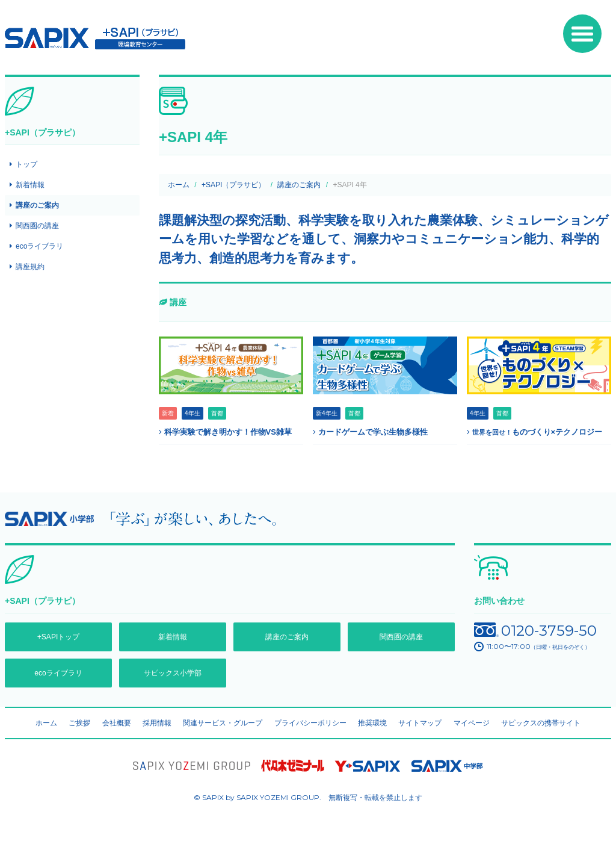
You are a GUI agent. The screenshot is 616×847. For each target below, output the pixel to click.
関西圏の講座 (37, 226)
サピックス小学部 (173, 673)
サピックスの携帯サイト (541, 723)
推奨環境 (372, 723)
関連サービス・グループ (223, 723)
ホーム (179, 185)
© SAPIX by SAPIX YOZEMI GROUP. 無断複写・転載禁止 (308, 797)
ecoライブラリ (39, 246)
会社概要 (117, 723)
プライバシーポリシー (310, 723)
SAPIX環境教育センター (95, 39)
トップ (26, 164)
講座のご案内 (299, 185)
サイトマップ (420, 723)
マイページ (472, 723)
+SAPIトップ (58, 637)
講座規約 (30, 267)
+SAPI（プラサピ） (233, 185)
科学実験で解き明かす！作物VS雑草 (225, 432)
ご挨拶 (79, 723)
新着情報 (30, 185)
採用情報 (157, 723)
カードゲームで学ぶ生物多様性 (370, 432)
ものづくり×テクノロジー (534, 432)
